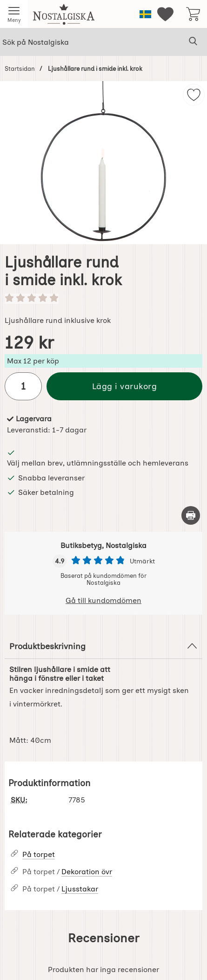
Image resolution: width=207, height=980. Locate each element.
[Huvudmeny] (14, 14)
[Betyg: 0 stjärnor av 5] (103, 299)
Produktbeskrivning (103, 646)
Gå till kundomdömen (103, 600)
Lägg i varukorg (125, 386)
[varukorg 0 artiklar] (193, 14)
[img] (194, 95)
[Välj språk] (145, 14)
